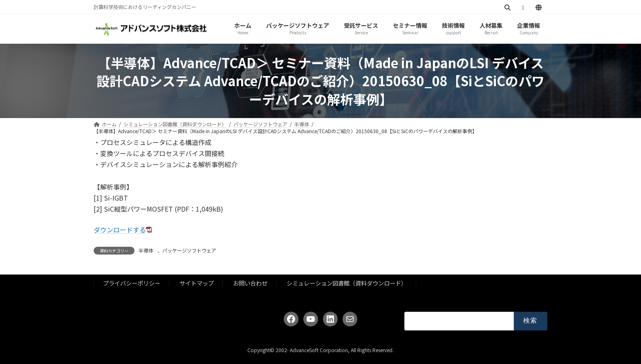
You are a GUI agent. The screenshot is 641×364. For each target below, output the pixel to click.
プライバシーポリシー (132, 283)
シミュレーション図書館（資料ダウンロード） (347, 283)
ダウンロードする (120, 230)
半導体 (146, 250)
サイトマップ (197, 283)
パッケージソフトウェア (189, 250)
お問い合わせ (250, 283)
